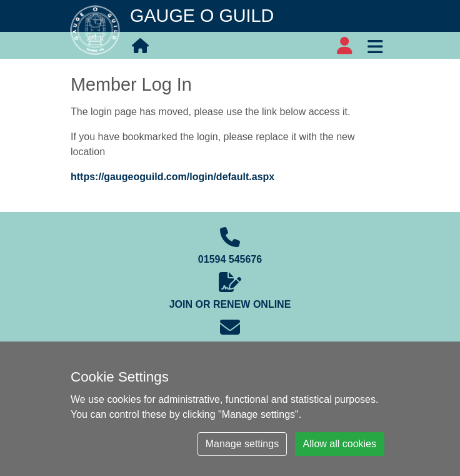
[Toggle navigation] (375, 45)
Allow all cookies (340, 444)
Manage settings (242, 444)
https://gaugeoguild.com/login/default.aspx (172, 177)
